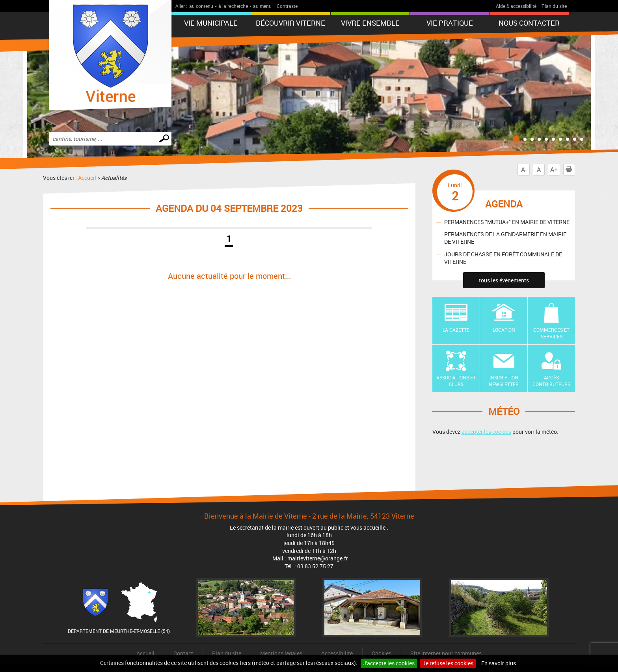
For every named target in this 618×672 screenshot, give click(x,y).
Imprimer (570, 170)
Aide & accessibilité (516, 6)
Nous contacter (529, 23)
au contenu (201, 6)
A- (524, 170)
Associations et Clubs (456, 381)
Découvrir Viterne (290, 23)
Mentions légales (281, 653)
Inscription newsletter (504, 381)
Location (504, 330)
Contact (183, 653)
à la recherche (233, 6)
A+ (554, 170)
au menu (262, 6)
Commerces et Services (551, 333)
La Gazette (456, 330)
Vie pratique (450, 23)
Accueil (87, 178)
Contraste (287, 6)
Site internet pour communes (446, 653)
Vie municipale (211, 23)
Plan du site (554, 6)
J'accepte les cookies (389, 663)
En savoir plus (499, 663)
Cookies (382, 653)
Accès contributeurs (551, 381)
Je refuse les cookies (448, 663)
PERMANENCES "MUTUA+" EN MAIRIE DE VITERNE (507, 222)
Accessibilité (337, 653)
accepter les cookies (486, 432)
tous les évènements (504, 280)
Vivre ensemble (370, 23)
